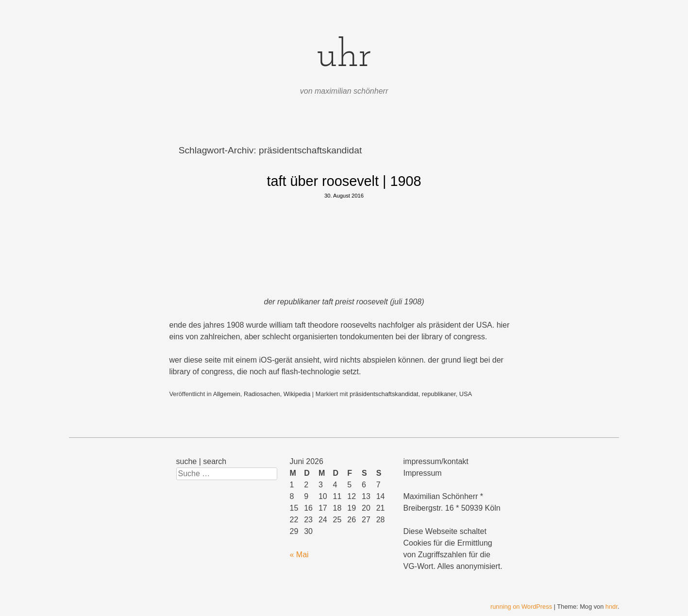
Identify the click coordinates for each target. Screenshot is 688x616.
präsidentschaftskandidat (384, 394)
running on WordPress (521, 607)
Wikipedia (297, 394)
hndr (612, 607)
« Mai (299, 555)
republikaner (439, 394)
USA (466, 394)
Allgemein (227, 394)
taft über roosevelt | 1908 (344, 181)
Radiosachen (262, 394)
